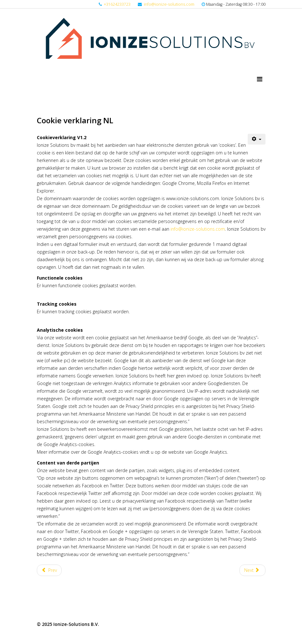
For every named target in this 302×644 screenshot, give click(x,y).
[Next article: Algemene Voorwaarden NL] (252, 570)
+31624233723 (117, 4)
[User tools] (257, 139)
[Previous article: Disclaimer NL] (49, 570)
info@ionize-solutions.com (169, 4)
